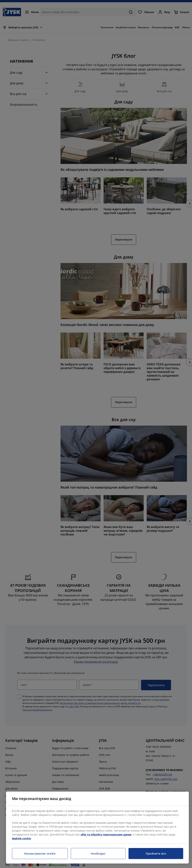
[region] (97, 828)
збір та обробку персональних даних (106, 834)
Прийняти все (156, 854)
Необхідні (98, 854)
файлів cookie (21, 838)
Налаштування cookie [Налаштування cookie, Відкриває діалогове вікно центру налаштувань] (40, 854)
